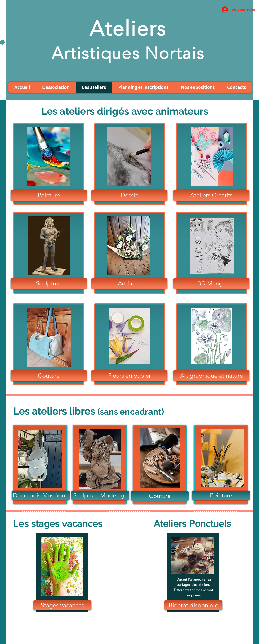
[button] (193, 605)
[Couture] (49, 376)
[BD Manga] (211, 284)
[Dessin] (129, 195)
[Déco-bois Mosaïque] (41, 495)
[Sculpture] (49, 284)
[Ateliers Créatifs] (211, 195)
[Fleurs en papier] (129, 376)
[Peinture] (49, 195)
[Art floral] (129, 284)
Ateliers (128, 28)
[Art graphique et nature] (211, 376)
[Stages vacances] (62, 605)
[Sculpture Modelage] (100, 495)
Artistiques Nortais (128, 53)
